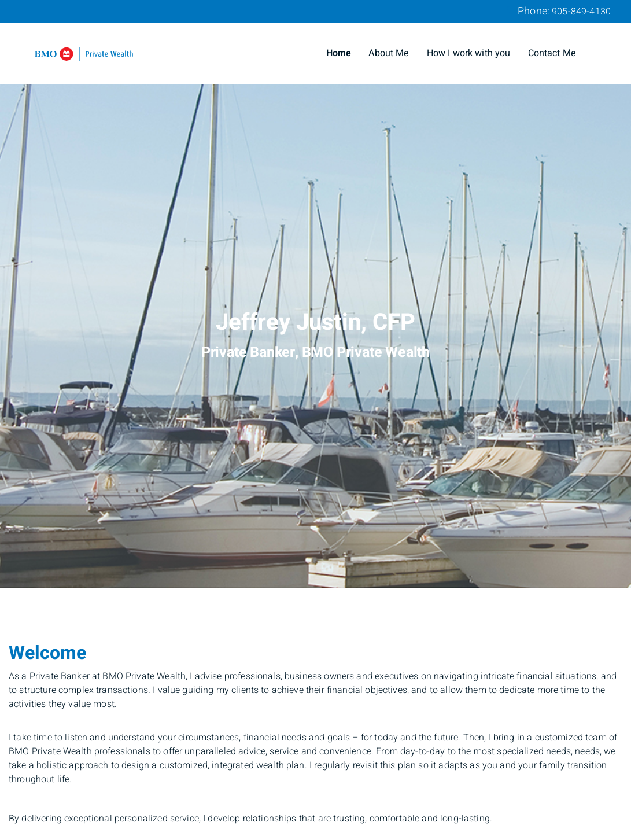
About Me (389, 53)
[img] (315, 294)
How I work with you (469, 53)
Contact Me (552, 53)
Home (339, 53)
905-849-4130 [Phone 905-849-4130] (581, 12)
